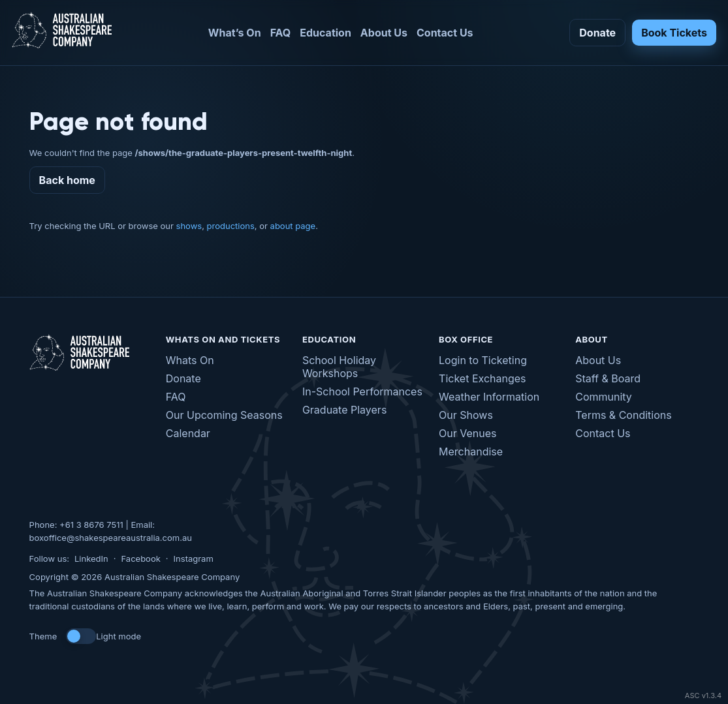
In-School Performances (362, 391)
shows (189, 226)
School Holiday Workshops (339, 367)
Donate (597, 33)
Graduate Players (344, 410)
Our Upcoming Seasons (224, 415)
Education (325, 33)
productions (231, 226)
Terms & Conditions (623, 415)
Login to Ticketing (483, 360)
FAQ (281, 33)
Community (604, 397)
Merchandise (471, 451)
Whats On (190, 360)
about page (293, 226)
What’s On (235, 33)
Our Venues (467, 433)
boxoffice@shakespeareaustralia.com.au (111, 538)
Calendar (188, 433)
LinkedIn (91, 559)
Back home (67, 180)
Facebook (140, 559)
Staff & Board (608, 378)
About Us (384, 33)
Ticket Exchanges (482, 378)
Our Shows (466, 415)
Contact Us (445, 33)
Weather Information (489, 397)
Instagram (194, 559)
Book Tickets (674, 33)
